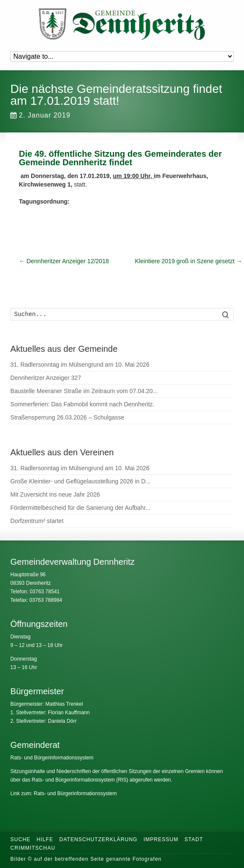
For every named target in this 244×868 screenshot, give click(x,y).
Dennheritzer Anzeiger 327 (46, 378)
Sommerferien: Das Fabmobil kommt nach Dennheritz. (82, 404)
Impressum (161, 839)
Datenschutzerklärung (98, 839)
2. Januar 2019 (40, 115)
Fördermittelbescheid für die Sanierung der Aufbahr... (80, 508)
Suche (20, 839)
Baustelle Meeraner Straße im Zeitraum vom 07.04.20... (84, 391)
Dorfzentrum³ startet (37, 521)
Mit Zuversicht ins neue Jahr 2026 (55, 494)
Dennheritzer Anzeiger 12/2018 (64, 261)
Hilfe (45, 839)
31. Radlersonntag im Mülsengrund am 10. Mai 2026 (80, 365)
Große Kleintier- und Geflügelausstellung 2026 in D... (80, 481)
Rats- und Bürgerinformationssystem (52, 758)
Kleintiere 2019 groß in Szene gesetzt (188, 261)
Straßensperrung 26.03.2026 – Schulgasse (67, 417)
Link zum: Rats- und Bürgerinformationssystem (63, 793)
